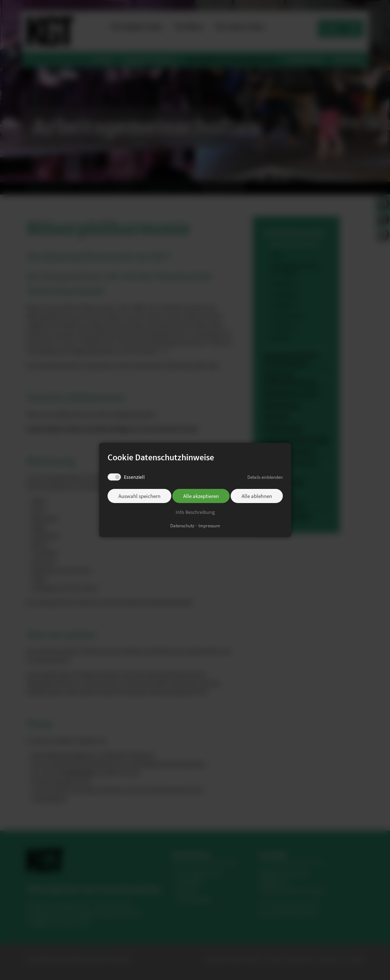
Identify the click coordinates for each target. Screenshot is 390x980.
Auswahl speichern (139, 496)
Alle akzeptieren (201, 496)
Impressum (209, 526)
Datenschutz (182, 526)
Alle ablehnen (257, 496)
